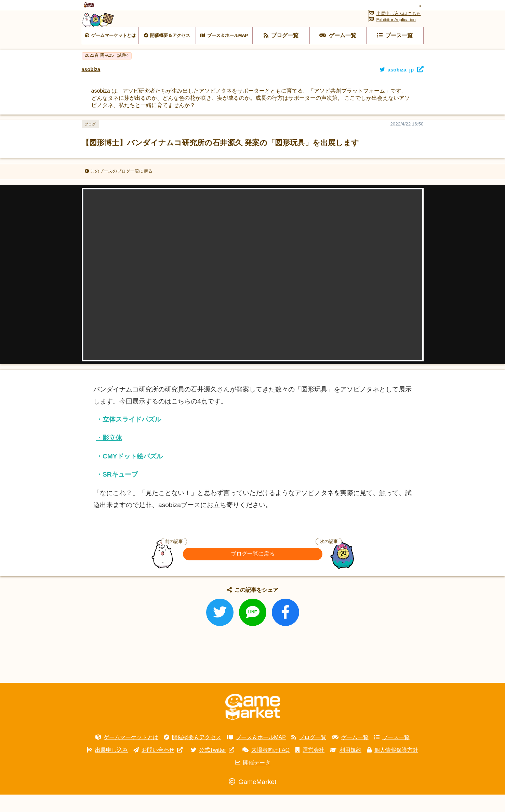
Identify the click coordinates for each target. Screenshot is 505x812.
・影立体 (109, 455)
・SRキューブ (117, 492)
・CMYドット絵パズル (129, 474)
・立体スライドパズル (129, 437)
